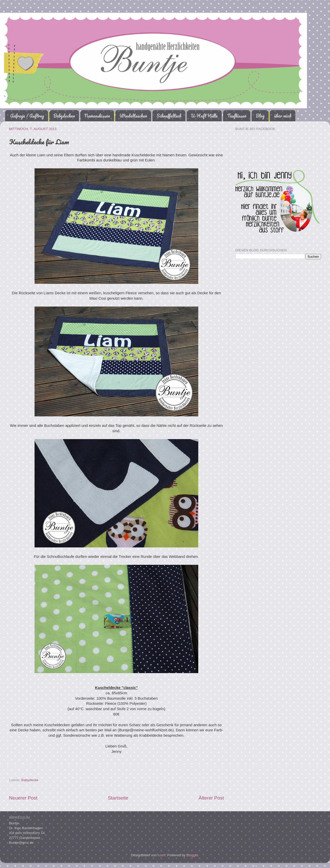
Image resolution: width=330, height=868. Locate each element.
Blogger (192, 855)
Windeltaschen (133, 116)
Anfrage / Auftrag (27, 116)
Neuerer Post (23, 798)
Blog (260, 116)
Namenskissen (97, 116)
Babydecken (64, 116)
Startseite (118, 798)
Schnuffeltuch (169, 116)
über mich (283, 116)
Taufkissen (237, 116)
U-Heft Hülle (204, 116)
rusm (161, 855)
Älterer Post (211, 798)
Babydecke (30, 780)
